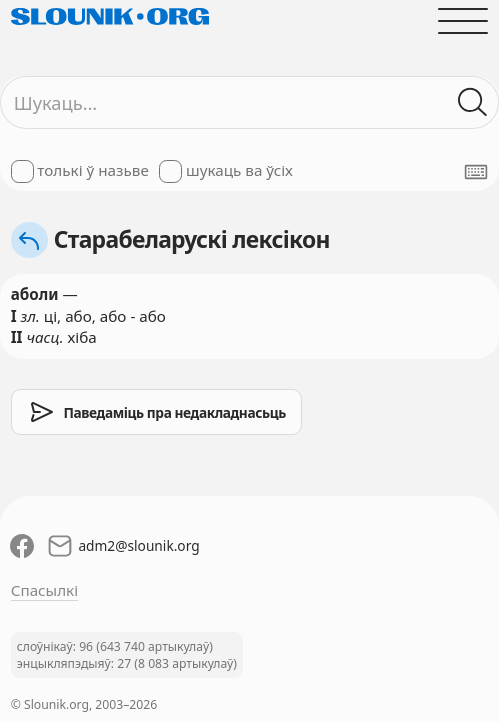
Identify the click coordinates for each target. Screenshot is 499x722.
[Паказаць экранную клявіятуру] (476, 172)
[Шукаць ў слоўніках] (473, 102)
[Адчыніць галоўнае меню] (463, 20)
